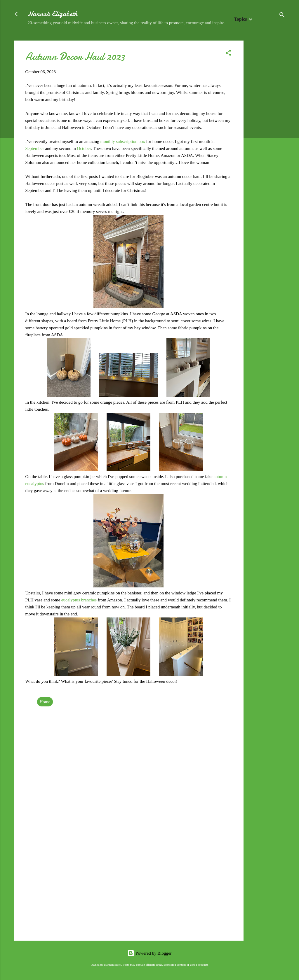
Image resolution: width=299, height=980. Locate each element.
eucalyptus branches (79, 600)
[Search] (282, 16)
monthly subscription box (122, 141)
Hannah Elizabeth (53, 14)
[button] (228, 54)
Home (45, 702)
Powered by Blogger (149, 953)
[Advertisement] (267, 128)
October (84, 148)
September (35, 148)
